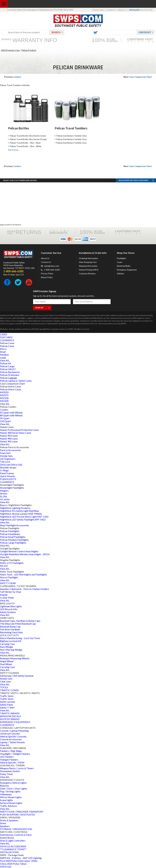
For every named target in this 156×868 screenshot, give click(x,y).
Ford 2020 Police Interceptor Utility (19, 861)
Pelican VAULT (8, 369)
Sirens (3, 823)
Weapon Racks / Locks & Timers (17, 768)
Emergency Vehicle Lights (13, 783)
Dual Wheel (6, 664)
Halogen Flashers (9, 760)
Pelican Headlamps (10, 534)
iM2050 (4, 392)
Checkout (145, 32)
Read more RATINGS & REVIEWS (134, 180)
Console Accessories (11, 739)
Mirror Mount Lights (11, 797)
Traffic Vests (7, 696)
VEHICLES (6, 867)
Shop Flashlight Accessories (14, 525)
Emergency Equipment (127, 270)
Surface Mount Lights (11, 803)
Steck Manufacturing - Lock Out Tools (20, 638)
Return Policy (47, 277)
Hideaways (6, 794)
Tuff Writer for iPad (10, 592)
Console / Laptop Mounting (14, 731)
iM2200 (4, 401)
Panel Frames (7, 473)
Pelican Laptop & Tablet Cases (16, 381)
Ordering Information (88, 258)
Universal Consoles (10, 734)
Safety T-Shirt (7, 707)
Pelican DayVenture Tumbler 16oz (72, 139)
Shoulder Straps (8, 467)
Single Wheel (7, 661)
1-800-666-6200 (52, 270)
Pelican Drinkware (10, 375)
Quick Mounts (8, 476)
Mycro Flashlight (9, 577)
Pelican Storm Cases (11, 389)
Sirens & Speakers (9, 820)
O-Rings (4, 470)
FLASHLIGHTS (8, 479)
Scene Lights (6, 800)
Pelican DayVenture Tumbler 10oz (72, 136)
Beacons (4, 786)
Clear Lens (5, 681)
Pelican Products (29, 50)
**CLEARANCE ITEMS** (13, 849)
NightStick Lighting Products (15, 508)
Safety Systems (8, 612)
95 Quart (5, 418)
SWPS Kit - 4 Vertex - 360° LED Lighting (21, 858)
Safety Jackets (8, 702)
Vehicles (120, 274)
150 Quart (5, 421)
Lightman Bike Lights (11, 606)
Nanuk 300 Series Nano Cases (16, 433)
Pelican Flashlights (10, 531)
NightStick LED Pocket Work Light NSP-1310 (24, 517)
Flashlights (121, 258)
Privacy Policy (47, 274)
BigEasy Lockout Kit (11, 641)
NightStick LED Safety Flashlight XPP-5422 (23, 519)
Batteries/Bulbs (124, 266)
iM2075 (4, 395)
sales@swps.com (52, 266)
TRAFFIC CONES (9, 690)
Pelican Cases (7, 346)
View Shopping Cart (88, 262)
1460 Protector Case (10, 50)
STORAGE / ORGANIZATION (16, 829)
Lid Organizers (8, 459)
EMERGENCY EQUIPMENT (15, 722)
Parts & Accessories (10, 450)
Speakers (5, 826)
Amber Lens (6, 679)
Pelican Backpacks (10, 372)
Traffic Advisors (9, 806)
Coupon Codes (98, 10)
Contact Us (111, 10)
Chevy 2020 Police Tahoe (13, 864)
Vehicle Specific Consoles (13, 736)
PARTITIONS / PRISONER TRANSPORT (22, 812)
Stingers (4, 491)
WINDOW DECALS (10, 716)
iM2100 (4, 398)
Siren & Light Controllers (13, 841)
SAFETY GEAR (8, 583)
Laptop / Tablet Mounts (12, 742)
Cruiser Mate (7, 598)
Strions (4, 493)
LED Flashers (7, 757)
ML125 (4, 566)
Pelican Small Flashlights (13, 537)
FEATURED (6, 337)
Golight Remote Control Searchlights (19, 551)
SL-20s (3, 496)
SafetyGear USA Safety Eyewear (17, 676)
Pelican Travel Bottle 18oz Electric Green (28, 136)
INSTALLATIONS (9, 852)
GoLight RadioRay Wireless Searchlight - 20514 (25, 554)
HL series (5, 499)
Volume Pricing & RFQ (89, 270)
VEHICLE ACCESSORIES (13, 846)
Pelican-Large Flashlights (13, 543)
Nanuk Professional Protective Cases (19, 430)
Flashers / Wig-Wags (11, 751)
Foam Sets (5, 453)
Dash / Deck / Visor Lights (14, 788)
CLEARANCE (7, 340)
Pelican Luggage (9, 378)
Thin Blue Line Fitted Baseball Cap (18, 624)
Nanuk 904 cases (9, 438)
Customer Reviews (87, 274)
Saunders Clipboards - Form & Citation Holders (25, 589)
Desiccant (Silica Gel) (11, 465)
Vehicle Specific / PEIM (12, 762)
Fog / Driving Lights (10, 791)
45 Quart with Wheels (11, 412)
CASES (4, 334)
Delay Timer (6, 774)
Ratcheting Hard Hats (12, 632)
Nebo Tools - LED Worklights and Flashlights (23, 574)
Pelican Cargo (7, 366)
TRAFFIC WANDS (10, 713)
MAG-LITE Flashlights (12, 563)
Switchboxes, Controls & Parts (16, 835)
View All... (5, 360)
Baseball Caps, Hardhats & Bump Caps (20, 621)
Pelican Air (6, 363)
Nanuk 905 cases (9, 441)
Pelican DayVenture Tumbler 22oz (72, 143)
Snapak (4, 595)
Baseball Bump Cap (10, 626)
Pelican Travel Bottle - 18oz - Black (25, 143)
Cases (120, 262)
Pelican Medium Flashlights (14, 540)
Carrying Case (7, 644)
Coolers (13, 77)
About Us (122, 10)
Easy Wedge (6, 647)
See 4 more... (14, 150)
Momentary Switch (10, 771)
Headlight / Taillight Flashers (15, 754)
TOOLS (4, 687)
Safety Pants (7, 705)
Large (3, 358)
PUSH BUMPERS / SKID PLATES (17, 814)
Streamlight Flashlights (12, 488)
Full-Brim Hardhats (10, 629)
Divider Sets (6, 456)
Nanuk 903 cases (9, 436)
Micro (3, 349)
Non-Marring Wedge (11, 650)
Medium (4, 355)
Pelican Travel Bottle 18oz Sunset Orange (28, 139)
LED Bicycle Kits (9, 609)
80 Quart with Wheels (11, 415)
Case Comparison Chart (138, 77)
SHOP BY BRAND (10, 719)
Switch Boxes (7, 838)
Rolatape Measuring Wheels (15, 658)
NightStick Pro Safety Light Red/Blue (19, 511)
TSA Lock (5, 462)
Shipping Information (88, 266)
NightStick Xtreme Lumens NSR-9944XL (21, 514)
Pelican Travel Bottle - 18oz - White (26, 146)
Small (3, 352)
